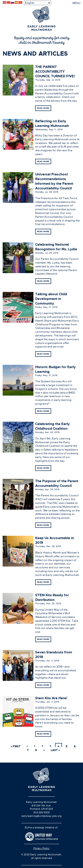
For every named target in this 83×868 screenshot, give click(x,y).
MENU (76, 3)
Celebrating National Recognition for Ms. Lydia (56, 247)
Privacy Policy (41, 848)
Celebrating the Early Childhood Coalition (52, 426)
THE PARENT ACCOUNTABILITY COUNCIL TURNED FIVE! (55, 72)
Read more (43, 108)
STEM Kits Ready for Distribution (52, 597)
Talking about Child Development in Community (51, 299)
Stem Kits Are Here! (51, 698)
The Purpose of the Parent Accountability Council (57, 483)
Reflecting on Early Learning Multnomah (52, 123)
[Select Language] (38, 3)
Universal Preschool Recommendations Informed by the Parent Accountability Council (54, 181)
